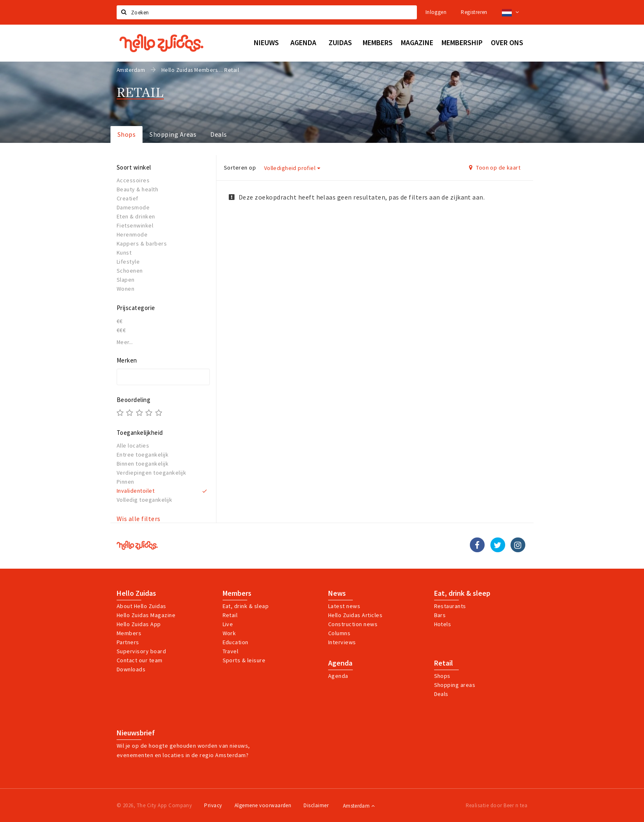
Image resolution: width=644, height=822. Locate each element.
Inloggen (436, 12)
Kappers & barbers (142, 243)
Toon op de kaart (495, 168)
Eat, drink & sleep (462, 593)
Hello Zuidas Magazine (146, 615)
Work (229, 633)
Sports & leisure (244, 660)
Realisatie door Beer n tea (497, 805)
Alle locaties (133, 445)
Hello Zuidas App (139, 624)
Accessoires (133, 180)
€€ (120, 321)
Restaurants (450, 606)
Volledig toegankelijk (144, 500)
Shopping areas (455, 685)
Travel (231, 651)
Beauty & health (137, 189)
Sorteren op (240, 168)
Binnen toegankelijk (143, 464)
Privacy (213, 805)
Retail (230, 615)
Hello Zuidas (136, 593)
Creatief (128, 198)
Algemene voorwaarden (263, 805)
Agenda (340, 663)
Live (228, 624)
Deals (218, 134)
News (337, 593)
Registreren (474, 12)
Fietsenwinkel (135, 225)
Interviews (342, 642)
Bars (440, 615)
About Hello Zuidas (141, 606)
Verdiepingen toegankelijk (151, 473)
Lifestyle (128, 262)
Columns (339, 633)
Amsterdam (359, 806)
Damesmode (133, 207)
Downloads (131, 669)
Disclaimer (316, 805)
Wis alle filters (139, 519)
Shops (126, 134)
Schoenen (130, 271)
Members (129, 633)
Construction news (353, 624)
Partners (128, 642)
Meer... (125, 342)
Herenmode (132, 234)
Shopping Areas (173, 134)
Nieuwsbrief (136, 733)
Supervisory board (141, 651)
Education (236, 642)
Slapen (126, 280)
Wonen (125, 289)
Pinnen (125, 482)
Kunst (124, 253)
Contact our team (140, 660)
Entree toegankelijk (143, 455)
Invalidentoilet (136, 491)
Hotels (443, 624)
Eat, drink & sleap (246, 606)
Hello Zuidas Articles (355, 615)
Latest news (344, 606)
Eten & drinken (136, 216)
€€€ (121, 330)
